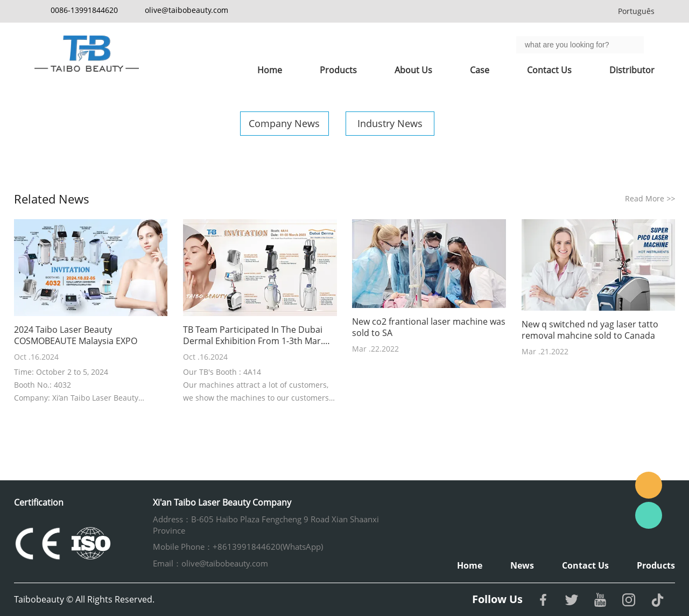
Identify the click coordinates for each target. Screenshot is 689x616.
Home (270, 70)
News (522, 565)
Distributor (632, 70)
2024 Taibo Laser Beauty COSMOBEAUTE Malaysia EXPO (76, 335)
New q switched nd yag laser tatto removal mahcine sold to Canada (590, 330)
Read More (650, 198)
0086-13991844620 (84, 10)
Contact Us (549, 70)
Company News (284, 123)
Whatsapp (649, 515)
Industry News (390, 123)
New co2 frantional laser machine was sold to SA (429, 327)
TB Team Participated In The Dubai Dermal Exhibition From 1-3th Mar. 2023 (253, 335)
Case (480, 70)
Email (649, 485)
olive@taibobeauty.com (187, 10)
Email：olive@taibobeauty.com (210, 563)
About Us (413, 70)
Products (338, 70)
